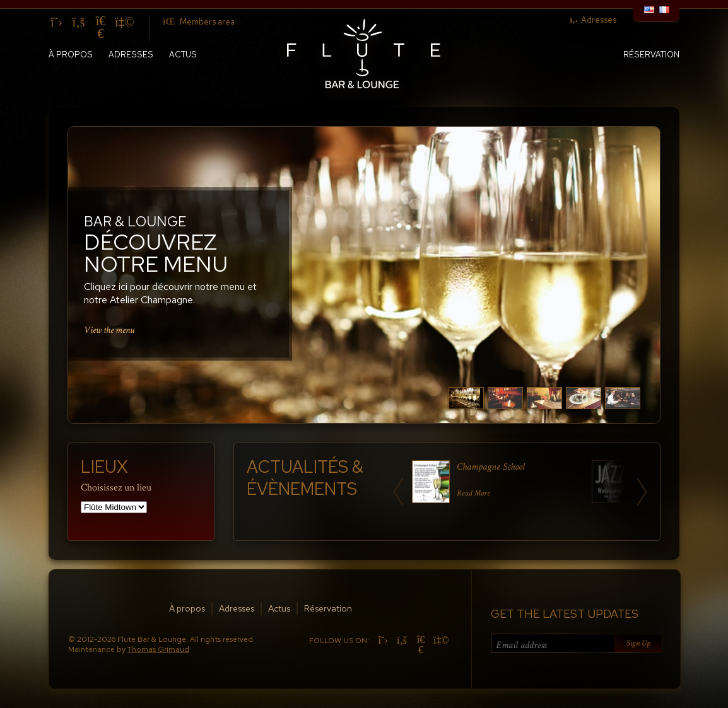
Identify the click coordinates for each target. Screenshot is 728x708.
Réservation (651, 55)
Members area (199, 22)
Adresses (593, 20)
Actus (183, 55)
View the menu (109, 330)
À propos (71, 55)
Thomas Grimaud (158, 649)
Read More (473, 493)
